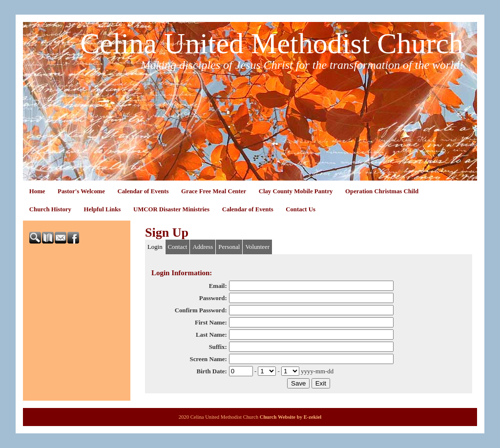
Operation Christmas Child (382, 191)
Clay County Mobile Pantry (296, 191)
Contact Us (301, 209)
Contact (178, 247)
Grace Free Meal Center (214, 191)
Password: (213, 298)
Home (37, 191)
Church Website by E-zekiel (291, 417)
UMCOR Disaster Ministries (171, 209)
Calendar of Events (143, 191)
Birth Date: (211, 371)
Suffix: (218, 347)
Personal (229, 247)
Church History (50, 209)
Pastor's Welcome (81, 191)
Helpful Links (103, 209)
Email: (218, 286)
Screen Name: (208, 359)
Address (203, 247)
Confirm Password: (201, 310)
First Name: (211, 323)
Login (155, 247)
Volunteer (257, 247)
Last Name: (211, 335)
